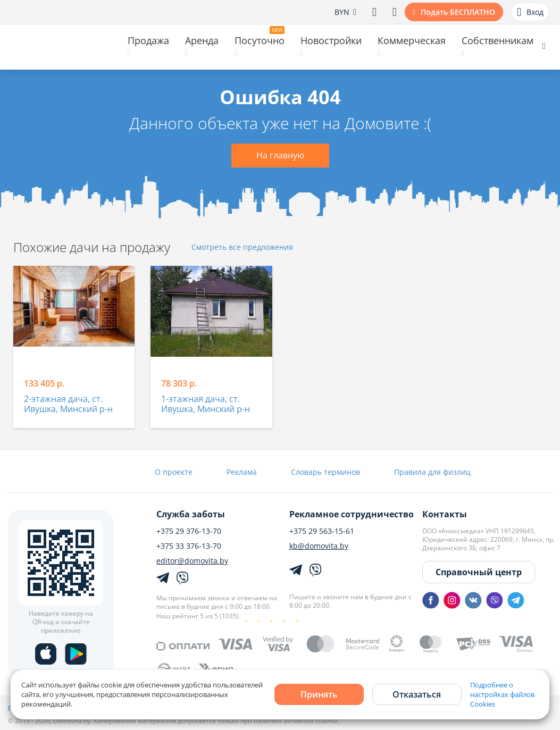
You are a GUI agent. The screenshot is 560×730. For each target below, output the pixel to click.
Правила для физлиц (432, 472)
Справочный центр (479, 572)
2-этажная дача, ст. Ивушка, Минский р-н (68, 404)
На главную (280, 155)
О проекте (174, 472)
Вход (530, 12)
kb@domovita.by (319, 546)
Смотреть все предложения (242, 247)
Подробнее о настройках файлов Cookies (502, 694)
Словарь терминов (325, 472)
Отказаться (417, 694)
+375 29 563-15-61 (322, 531)
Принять (319, 694)
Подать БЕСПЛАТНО (458, 12)
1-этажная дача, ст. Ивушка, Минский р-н (206, 404)
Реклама (242, 472)
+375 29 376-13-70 (189, 531)
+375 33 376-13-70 (189, 546)
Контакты (445, 514)
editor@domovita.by (192, 561)
